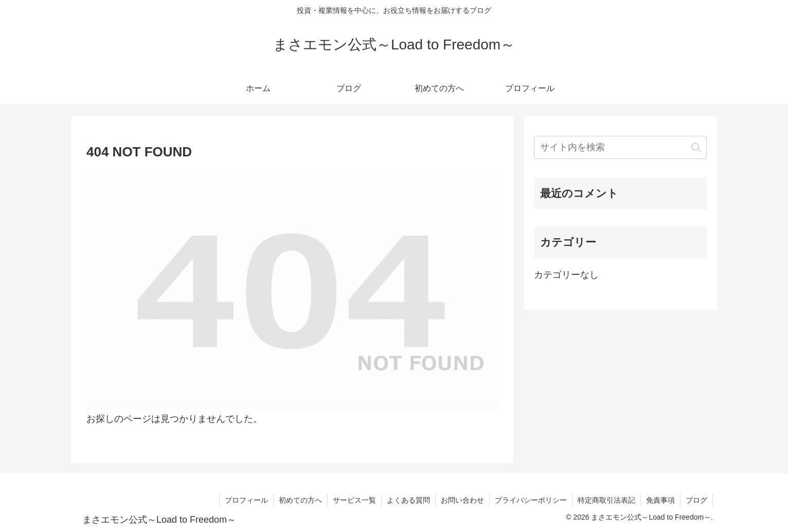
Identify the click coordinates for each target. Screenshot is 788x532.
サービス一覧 (354, 500)
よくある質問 (408, 500)
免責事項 (660, 500)
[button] (696, 147)
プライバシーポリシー (531, 500)
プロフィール (246, 500)
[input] (620, 147)
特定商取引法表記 (606, 500)
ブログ (696, 500)
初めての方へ (300, 500)
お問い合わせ (462, 500)
